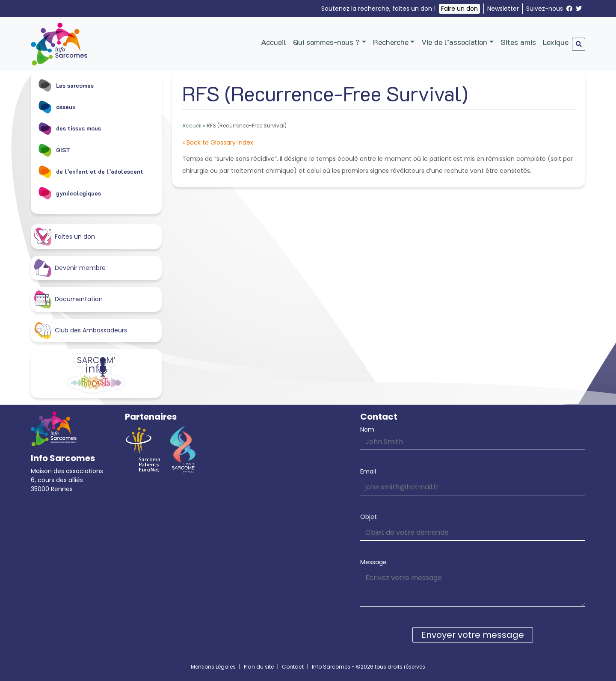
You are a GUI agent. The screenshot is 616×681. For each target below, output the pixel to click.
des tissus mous (69, 128)
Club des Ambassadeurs (81, 331)
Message (373, 562)
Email (368, 471)
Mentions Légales (213, 667)
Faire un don (459, 9)
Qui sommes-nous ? (326, 42)
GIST (54, 150)
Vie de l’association (454, 42)
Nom (367, 429)
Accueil (274, 42)
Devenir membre (70, 268)
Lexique (556, 42)
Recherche (391, 42)
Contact (293, 667)
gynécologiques (69, 193)
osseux (57, 107)
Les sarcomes (66, 85)
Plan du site (259, 667)
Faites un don (65, 236)
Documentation (68, 299)
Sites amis (518, 42)
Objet (369, 517)
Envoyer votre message (473, 635)
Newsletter (503, 9)
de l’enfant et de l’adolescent (90, 172)
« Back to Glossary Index (218, 142)
